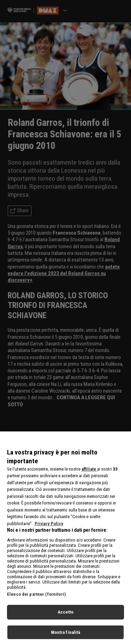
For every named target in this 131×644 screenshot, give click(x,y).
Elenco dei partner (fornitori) (36, 601)
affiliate (89, 476)
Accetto (65, 619)
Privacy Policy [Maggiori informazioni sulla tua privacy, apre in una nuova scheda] (49, 530)
